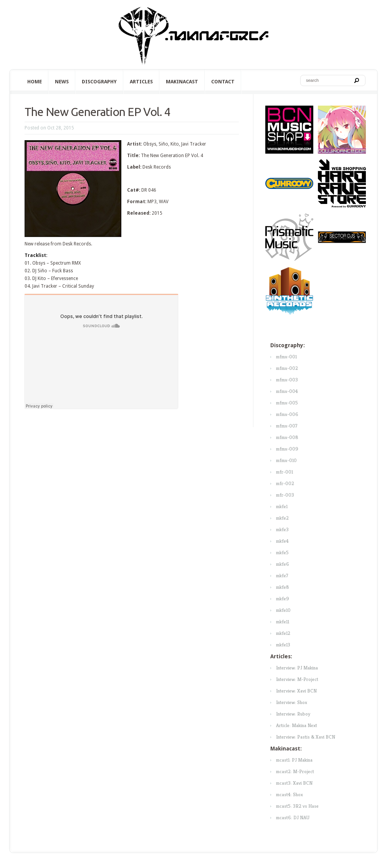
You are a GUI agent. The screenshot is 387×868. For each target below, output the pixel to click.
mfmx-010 (286, 460)
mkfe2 (282, 518)
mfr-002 (285, 483)
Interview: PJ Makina (297, 668)
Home (35, 82)
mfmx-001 (286, 357)
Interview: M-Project (297, 679)
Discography (99, 82)
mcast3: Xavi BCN (294, 783)
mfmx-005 (287, 403)
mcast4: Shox (289, 794)
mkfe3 (282, 529)
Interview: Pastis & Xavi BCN (306, 737)
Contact (223, 82)
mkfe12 (283, 633)
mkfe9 (283, 599)
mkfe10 (283, 610)
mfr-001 (284, 472)
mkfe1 (282, 506)
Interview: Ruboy (293, 714)
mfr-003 (285, 495)
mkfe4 (282, 541)
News (62, 82)
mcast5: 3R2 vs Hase (297, 806)
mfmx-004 (287, 391)
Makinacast (182, 82)
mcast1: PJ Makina (294, 760)
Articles (141, 82)
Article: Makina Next (297, 725)
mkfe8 (283, 587)
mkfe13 (283, 645)
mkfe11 (283, 622)
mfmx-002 (287, 368)
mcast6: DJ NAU (293, 817)
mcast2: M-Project (295, 771)
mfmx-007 (287, 426)
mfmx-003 (287, 380)
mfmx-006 (287, 414)
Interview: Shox (292, 702)
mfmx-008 (287, 437)
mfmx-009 (287, 449)
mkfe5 (282, 552)
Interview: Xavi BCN (296, 691)
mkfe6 (283, 564)
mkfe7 (282, 576)
